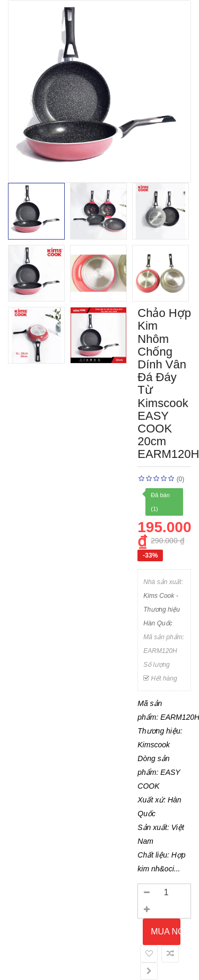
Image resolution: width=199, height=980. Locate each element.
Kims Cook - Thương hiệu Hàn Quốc (162, 610)
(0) (181, 479)
